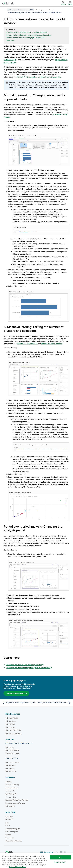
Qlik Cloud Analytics (13, 762)
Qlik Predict (10, 768)
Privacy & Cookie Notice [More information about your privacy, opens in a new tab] (18, 867)
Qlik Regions (10, 806)
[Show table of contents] (4, 10)
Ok (60, 857)
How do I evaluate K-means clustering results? (24, 665)
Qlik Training (10, 724)
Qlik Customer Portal (13, 730)
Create (39, 10)
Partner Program (12, 832)
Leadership (10, 819)
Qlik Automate (11, 771)
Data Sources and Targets (15, 803)
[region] (36, 860)
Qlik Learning (10, 727)
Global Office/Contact (14, 841)
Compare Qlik (11, 797)
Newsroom (10, 838)
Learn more (10, 40)
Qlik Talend (10, 747)
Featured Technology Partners (17, 800)
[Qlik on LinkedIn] (61, 852)
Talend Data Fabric (12, 753)
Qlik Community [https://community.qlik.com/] (47, 852)
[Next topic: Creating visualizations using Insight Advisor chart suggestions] (54, 703)
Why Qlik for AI (11, 794)
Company (9, 816)
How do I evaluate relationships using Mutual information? (28, 668)
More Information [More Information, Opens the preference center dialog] (60, 862)
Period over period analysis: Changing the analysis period (26, 38)
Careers (8, 835)
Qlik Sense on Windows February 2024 (21, 10)
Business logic (10, 60)
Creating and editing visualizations (18, 13)
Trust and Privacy (12, 788)
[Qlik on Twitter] (57, 852)
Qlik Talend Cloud (12, 750)
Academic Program (13, 829)
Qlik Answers (10, 765)
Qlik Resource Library (13, 733)
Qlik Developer (11, 721)
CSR (7, 823)
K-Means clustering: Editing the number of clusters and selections (29, 35)
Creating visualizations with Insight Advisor (46, 13)
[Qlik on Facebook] (65, 852)
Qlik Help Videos (12, 718)
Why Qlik (9, 782)
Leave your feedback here (16, 693)
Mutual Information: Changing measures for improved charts (27, 32)
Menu (70, 4)
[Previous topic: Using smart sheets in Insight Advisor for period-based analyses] (19, 703)
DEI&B (8, 826)
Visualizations (48, 10)
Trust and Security (12, 785)
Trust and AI (10, 791)
